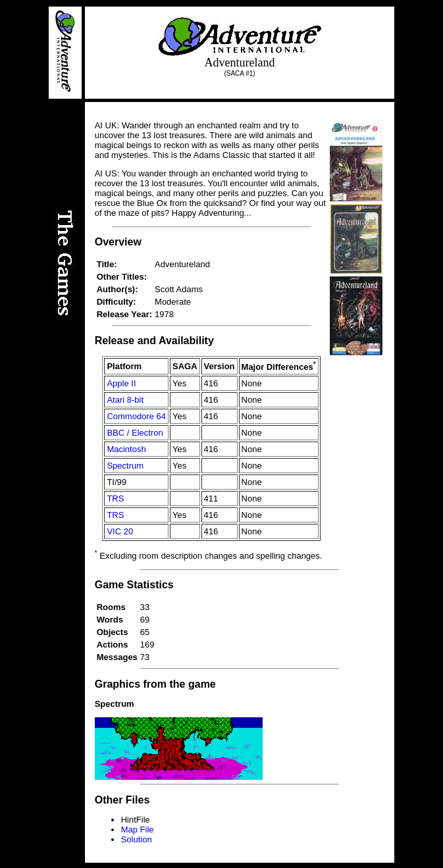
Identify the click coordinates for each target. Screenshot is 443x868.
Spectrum (125, 466)
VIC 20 (120, 531)
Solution (137, 839)
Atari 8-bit (125, 400)
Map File (138, 830)
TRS (115, 498)
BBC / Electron (135, 433)
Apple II (121, 383)
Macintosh (126, 449)
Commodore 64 (136, 416)
